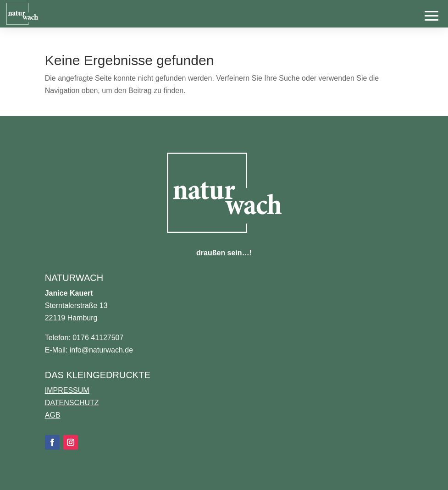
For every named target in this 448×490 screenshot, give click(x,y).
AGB (53, 415)
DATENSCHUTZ (72, 403)
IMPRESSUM (67, 390)
